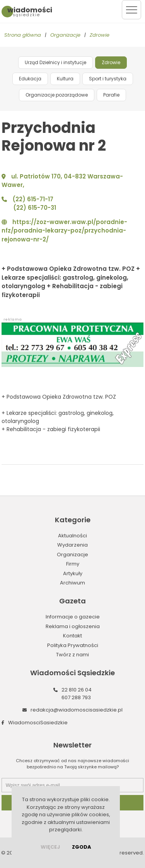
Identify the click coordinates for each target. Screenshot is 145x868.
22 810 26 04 (77, 690)
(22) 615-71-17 (33, 199)
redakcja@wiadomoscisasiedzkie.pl (77, 710)
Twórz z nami (72, 655)
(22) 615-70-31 (35, 208)
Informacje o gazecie (73, 617)
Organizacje (65, 35)
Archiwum (72, 583)
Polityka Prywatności (73, 645)
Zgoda (82, 847)
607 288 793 (76, 697)
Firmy (73, 564)
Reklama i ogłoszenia (73, 626)
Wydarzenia (72, 545)
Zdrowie (100, 35)
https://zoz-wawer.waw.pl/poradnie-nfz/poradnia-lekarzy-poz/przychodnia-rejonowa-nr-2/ (64, 231)
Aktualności (72, 536)
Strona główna (23, 35)
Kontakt (72, 636)
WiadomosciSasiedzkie (38, 723)
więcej (50, 847)
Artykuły (73, 573)
